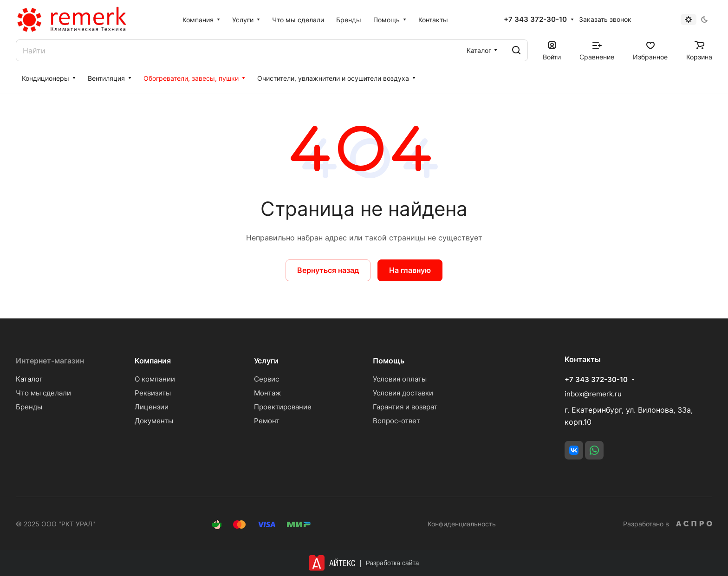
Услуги (266, 361)
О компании (155, 379)
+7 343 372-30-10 (535, 19)
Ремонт (267, 421)
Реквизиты (153, 393)
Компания (153, 361)
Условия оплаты (400, 379)
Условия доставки (403, 393)
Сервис (266, 379)
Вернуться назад (328, 270)
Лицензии (152, 407)
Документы (154, 421)
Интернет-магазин (50, 361)
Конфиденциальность (462, 524)
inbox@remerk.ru (593, 394)
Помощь (389, 361)
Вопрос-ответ (396, 421)
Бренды (29, 407)
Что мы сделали (43, 393)
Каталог (29, 379)
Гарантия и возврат (405, 407)
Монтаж (267, 393)
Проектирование (283, 407)
